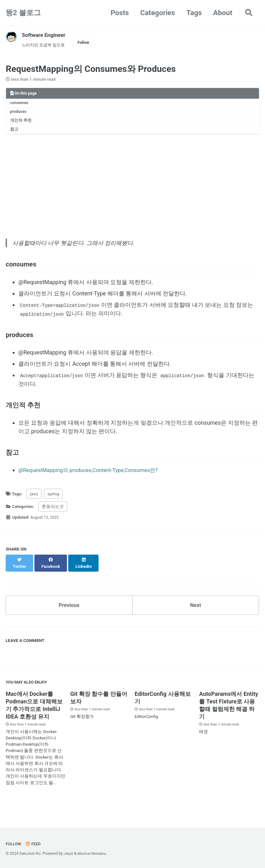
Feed (34, 844)
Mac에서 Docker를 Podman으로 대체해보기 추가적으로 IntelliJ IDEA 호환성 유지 (34, 713)
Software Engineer (45, 35)
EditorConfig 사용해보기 (163, 706)
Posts (119, 13)
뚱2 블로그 (23, 13)
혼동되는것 (53, 518)
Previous (69, 611)
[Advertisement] (132, 188)
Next (196, 611)
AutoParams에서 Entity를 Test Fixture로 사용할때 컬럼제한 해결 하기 (229, 713)
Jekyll (69, 853)
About (222, 13)
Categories (157, 13)
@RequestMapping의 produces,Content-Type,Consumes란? (93, 482)
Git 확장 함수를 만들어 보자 (99, 706)
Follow (87, 43)
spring (53, 505)
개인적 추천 (22, 124)
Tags (193, 13)
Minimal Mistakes (93, 853)
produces (19, 114)
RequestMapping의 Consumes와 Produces (91, 70)
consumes (20, 105)
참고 (15, 133)
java (34, 505)
